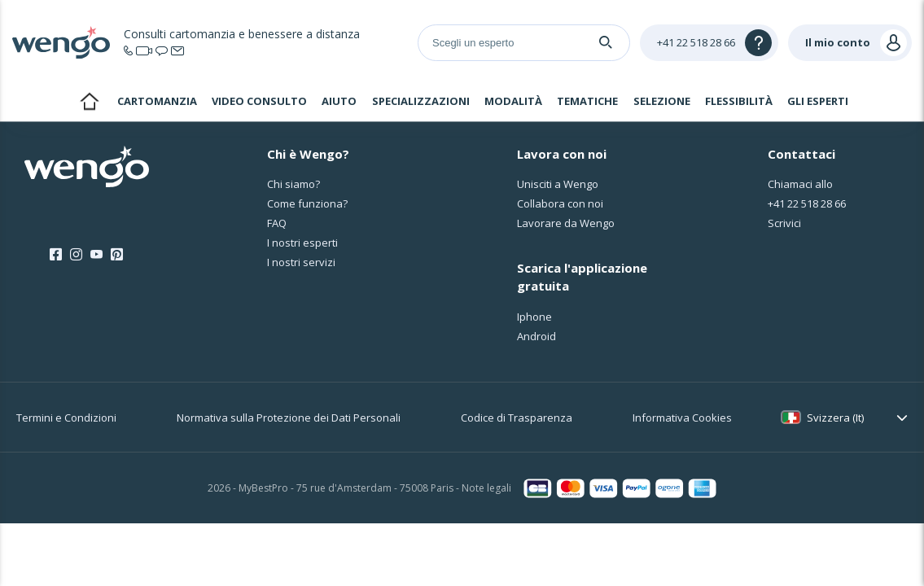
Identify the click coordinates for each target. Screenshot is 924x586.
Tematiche (587, 101)
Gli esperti (818, 101)
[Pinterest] (117, 255)
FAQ (277, 223)
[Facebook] (56, 255)
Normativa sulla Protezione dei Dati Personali (289, 418)
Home (89, 103)
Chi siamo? (293, 184)
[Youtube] (96, 255)
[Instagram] (76, 255)
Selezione (662, 101)
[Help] (709, 43)
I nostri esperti (302, 243)
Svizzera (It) (835, 418)
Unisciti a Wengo (558, 184)
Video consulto (259, 101)
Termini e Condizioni (66, 418)
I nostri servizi (301, 262)
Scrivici (784, 223)
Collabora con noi (560, 203)
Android (536, 336)
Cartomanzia (157, 101)
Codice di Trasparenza (517, 418)
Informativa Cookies (682, 418)
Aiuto (339, 101)
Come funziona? (307, 203)
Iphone (534, 317)
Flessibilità (739, 101)
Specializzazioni (421, 101)
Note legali (486, 488)
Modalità (513, 101)
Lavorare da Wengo (566, 223)
